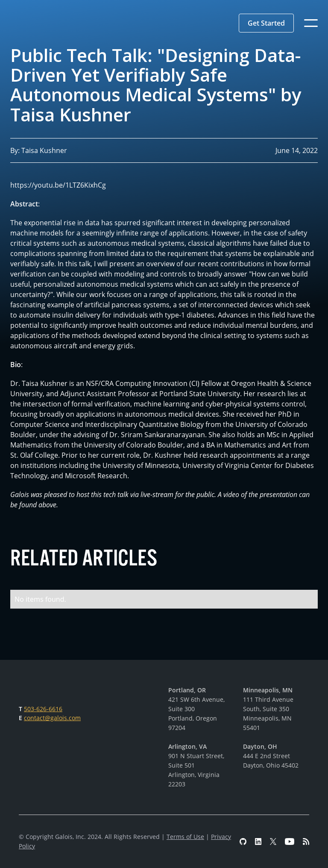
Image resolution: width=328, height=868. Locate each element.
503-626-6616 (43, 709)
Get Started (266, 23)
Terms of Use (185, 837)
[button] (266, 23)
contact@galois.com (52, 718)
